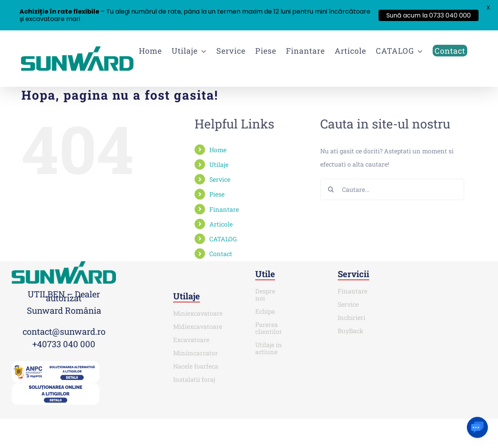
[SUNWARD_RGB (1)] (64, 264)
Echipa (265, 311)
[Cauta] (331, 189)
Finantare (224, 209)
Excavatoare (191, 340)
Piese (217, 194)
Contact (221, 254)
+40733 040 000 (64, 344)
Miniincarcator (196, 353)
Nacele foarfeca (196, 366)
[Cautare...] (392, 189)
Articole (221, 224)
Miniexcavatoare (198, 313)
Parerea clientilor (269, 328)
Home (218, 150)
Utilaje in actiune (269, 348)
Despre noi (265, 294)
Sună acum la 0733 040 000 (429, 15)
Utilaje (219, 164)
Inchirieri (352, 317)
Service (220, 179)
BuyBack (351, 331)
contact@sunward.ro (64, 331)
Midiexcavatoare (198, 326)
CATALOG (223, 239)
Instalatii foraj (194, 379)
